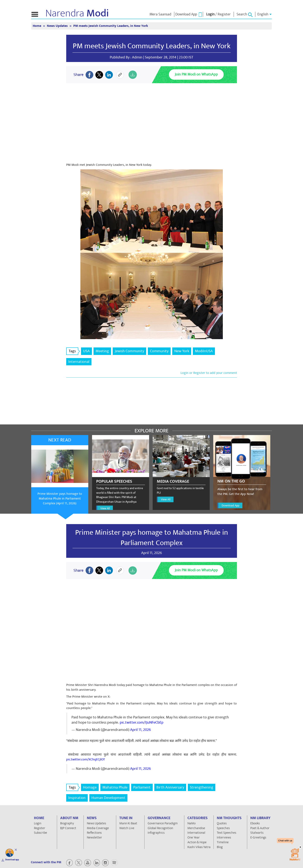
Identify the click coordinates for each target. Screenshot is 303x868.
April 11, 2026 (140, 730)
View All (105, 508)
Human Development (108, 798)
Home (37, 26)
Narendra (77, 13)
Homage (90, 787)
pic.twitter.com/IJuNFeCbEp (142, 722)
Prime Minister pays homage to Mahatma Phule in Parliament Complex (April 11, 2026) (60, 498)
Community (159, 351)
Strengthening (202, 787)
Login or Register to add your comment (209, 373)
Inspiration (77, 798)
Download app (12, 860)
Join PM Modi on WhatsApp (196, 74)
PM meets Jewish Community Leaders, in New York (111, 26)
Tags (74, 351)
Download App (230, 505)
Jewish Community (129, 351)
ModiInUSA (204, 351)
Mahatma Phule (115, 787)
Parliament (142, 787)
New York (182, 351)
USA (86, 351)
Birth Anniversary (170, 787)
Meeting (102, 351)
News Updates (58, 26)
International (79, 362)
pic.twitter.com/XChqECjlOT (86, 759)
